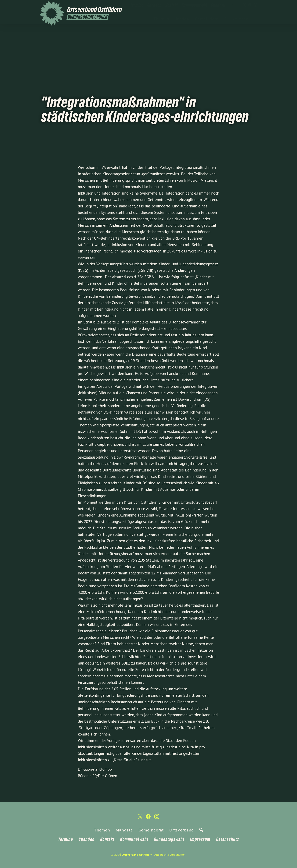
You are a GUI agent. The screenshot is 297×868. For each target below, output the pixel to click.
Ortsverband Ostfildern (137, 855)
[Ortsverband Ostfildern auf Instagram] (256, 5)
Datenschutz (227, 839)
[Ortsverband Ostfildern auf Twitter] (244, 5)
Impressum (200, 839)
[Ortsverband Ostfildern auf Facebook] (250, 5)
